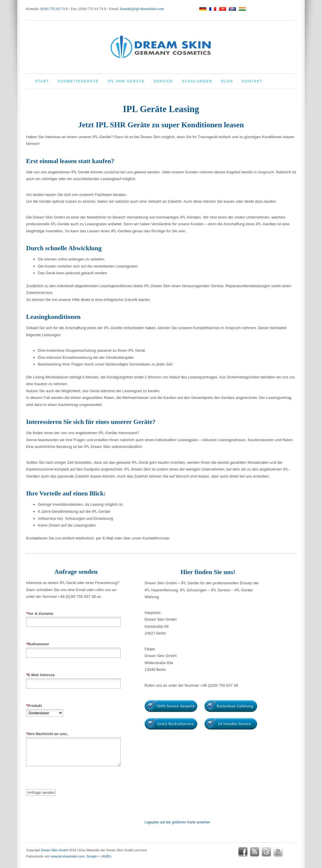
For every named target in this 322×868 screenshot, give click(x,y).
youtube (278, 852)
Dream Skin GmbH (54, 850)
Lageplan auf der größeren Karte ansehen (177, 822)
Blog (227, 81)
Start (42, 81)
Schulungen (197, 81)
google (290, 852)
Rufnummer (73, 648)
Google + (93, 856)
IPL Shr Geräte (126, 81)
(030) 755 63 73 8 (54, 9)
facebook (243, 852)
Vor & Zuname (73, 618)
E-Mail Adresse (73, 679)
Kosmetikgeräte (78, 81)
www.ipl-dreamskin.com (68, 856)
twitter (266, 852)
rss (255, 852)
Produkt (45, 709)
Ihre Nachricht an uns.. (73, 754)
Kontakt (252, 81)
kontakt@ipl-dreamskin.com (142, 9)
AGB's (107, 856)
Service (163, 81)
